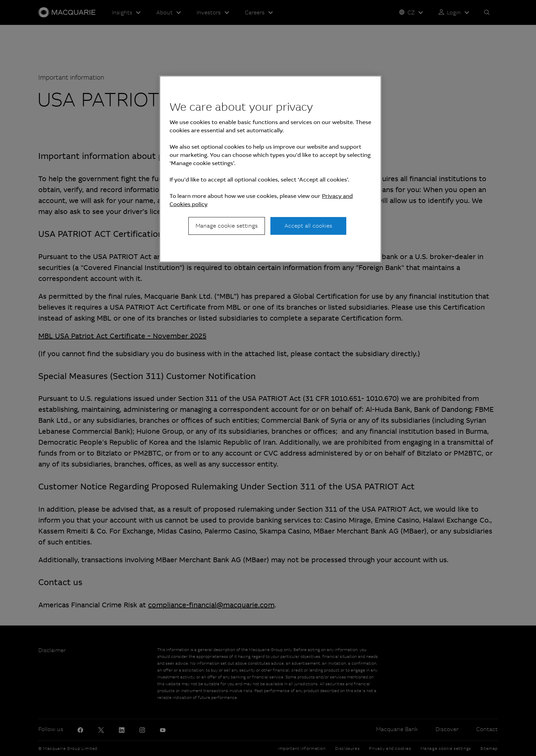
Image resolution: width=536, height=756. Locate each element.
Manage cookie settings (227, 226)
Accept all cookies (308, 226)
